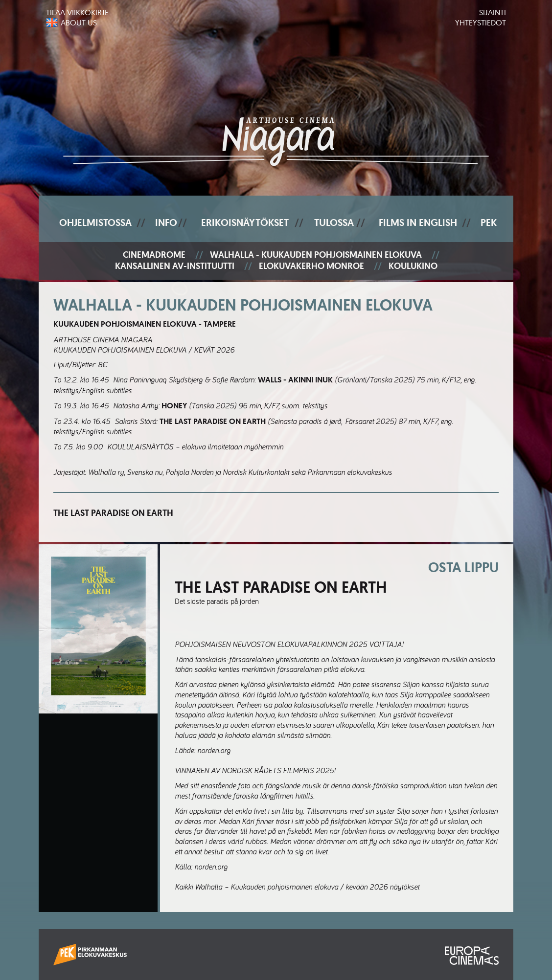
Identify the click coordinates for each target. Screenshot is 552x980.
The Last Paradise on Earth (113, 513)
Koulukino (413, 266)
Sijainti (493, 12)
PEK (489, 223)
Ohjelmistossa (95, 223)
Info (166, 223)
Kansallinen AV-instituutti (175, 266)
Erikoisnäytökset (245, 223)
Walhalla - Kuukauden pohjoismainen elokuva (316, 255)
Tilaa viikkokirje (77, 12)
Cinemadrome (154, 255)
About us (79, 22)
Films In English (418, 223)
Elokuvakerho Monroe (311, 266)
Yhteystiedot (481, 22)
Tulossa (334, 223)
